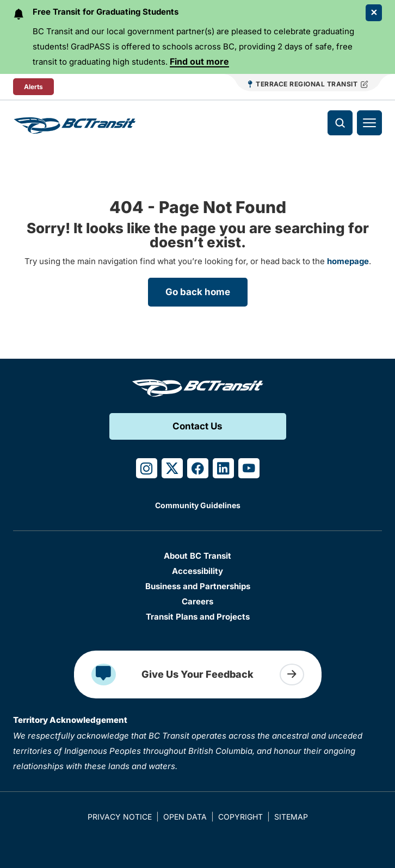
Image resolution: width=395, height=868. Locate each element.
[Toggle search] (340, 123)
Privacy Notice (120, 817)
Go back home (198, 292)
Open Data (185, 817)
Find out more (199, 61)
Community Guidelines (198, 505)
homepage (348, 261)
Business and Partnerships (198, 586)
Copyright (240, 817)
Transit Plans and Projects (198, 617)
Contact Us (197, 426)
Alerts (33, 87)
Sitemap (291, 817)
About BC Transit (197, 556)
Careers (197, 601)
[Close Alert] (374, 13)
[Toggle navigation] (369, 123)
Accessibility (197, 571)
